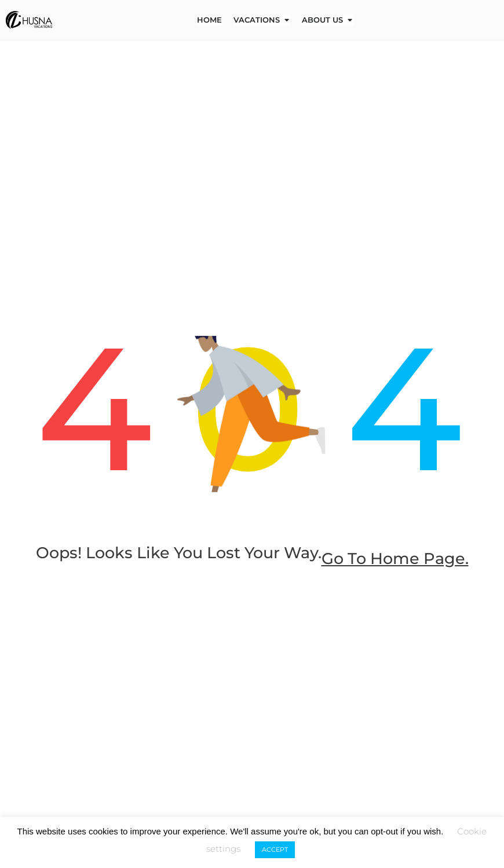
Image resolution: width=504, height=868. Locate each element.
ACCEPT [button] (275, 849)
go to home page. (252, 581)
